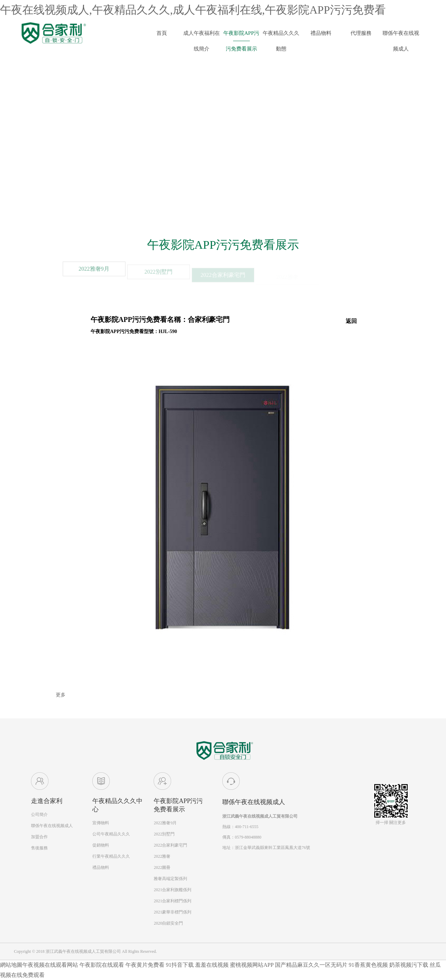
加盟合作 (39, 837)
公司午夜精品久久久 (111, 834)
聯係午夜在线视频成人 (401, 36)
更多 (61, 695)
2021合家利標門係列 (172, 901)
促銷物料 (101, 845)
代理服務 (361, 33)
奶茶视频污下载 (409, 965)
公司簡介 (39, 815)
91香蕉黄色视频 (368, 965)
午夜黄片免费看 (145, 965)
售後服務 (39, 848)
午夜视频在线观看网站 (50, 965)
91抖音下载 (180, 965)
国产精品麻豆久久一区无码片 (311, 965)
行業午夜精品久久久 (111, 856)
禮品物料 (321, 33)
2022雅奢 (162, 856)
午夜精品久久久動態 (281, 36)
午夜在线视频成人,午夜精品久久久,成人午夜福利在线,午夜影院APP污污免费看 (193, 10)
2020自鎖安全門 (168, 923)
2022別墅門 (164, 834)
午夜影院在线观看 (102, 965)
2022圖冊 (162, 867)
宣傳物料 (101, 823)
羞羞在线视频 (212, 965)
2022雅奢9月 (94, 276)
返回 (351, 321)
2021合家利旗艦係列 (172, 890)
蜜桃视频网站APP (252, 965)
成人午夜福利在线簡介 (202, 36)
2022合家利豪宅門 (170, 845)
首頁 (162, 33)
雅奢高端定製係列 (170, 879)
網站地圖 (11, 965)
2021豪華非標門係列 (172, 912)
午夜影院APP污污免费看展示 (241, 36)
